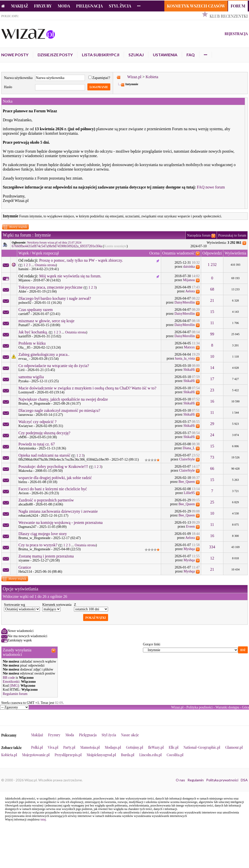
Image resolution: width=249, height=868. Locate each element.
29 (212, 424)
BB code (9, 678)
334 (212, 547)
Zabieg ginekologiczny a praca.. (44, 354)
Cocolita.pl (175, 755)
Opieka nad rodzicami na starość (44, 455)
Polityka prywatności (222, 780)
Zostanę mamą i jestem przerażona (46, 556)
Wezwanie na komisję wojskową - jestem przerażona (61, 523)
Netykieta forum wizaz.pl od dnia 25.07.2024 (54, 243)
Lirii (22, 370)
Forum (238, 6)
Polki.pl (37, 747)
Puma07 (24, 325)
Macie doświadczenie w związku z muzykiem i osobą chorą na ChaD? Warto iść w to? (87, 388)
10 (212, 356)
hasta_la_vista (185, 358)
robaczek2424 (28, 516)
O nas (180, 780)
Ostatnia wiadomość (179, 253)
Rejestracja (236, 34)
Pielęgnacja (89, 6)
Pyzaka (23, 381)
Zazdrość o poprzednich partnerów (46, 500)
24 (212, 435)
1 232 (212, 265)
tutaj (43, 819)
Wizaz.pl (134, 77)
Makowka (25, 471)
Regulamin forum (15, 694)
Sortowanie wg (14, 605)
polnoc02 (25, 303)
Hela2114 (25, 572)
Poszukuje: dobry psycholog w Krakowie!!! (53, 466)
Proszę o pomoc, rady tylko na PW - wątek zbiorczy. (81, 260)
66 (212, 468)
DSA (244, 780)
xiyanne (24, 560)
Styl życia (120, 6)
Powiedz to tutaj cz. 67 (37, 444)
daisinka (189, 267)
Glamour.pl (234, 747)
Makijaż (20, 6)
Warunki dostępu (227, 707)
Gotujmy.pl (135, 747)
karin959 (25, 336)
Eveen (190, 527)
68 (212, 289)
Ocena (155, 253)
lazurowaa (26, 415)
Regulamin (196, 780)
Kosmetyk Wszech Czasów (196, 6)
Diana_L (189, 448)
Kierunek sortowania (57, 605)
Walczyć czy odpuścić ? (37, 422)
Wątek (24, 253)
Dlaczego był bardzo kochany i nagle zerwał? (55, 298)
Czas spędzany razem (36, 310)
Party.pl (69, 747)
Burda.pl (128, 755)
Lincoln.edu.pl (150, 755)
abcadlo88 (26, 504)
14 (212, 368)
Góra (246, 707)
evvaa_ (23, 359)
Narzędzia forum (199, 235)
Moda (64, 6)
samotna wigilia (31, 377)
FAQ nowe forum (211, 187)
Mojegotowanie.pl (36, 755)
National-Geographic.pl (202, 747)
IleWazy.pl (156, 747)
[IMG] (14, 686)
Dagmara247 (27, 527)
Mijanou (24, 280)
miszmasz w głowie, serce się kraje (46, 321)
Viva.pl (53, 747)
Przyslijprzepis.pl (68, 755)
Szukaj (136, 55)
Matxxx (189, 347)
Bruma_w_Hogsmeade (34, 403)
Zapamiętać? (99, 78)
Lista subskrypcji (101, 55)
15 (212, 312)
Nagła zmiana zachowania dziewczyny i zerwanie (58, 511)
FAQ (191, 55)
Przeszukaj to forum (232, 235)
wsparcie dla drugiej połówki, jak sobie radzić (55, 478)
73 (212, 457)
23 (212, 390)
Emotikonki (11, 682)
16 (212, 401)
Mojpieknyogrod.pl (101, 755)
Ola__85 (24, 347)
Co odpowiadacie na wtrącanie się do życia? (54, 366)
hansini (23, 269)
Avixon (24, 493)
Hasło (8, 87)
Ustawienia (165, 55)
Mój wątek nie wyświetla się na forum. (70, 276)
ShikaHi (189, 370)
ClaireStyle (187, 459)
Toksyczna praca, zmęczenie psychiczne (50, 287)
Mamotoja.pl (90, 747)
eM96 (23, 437)
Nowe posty (15, 55)
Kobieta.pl (9, 755)
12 (212, 558)
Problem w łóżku (32, 343)
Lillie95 (189, 493)
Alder (22, 291)
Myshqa (189, 549)
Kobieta (152, 77)
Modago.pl (113, 747)
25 (212, 502)
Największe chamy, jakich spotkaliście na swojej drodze (63, 399)
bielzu (23, 482)
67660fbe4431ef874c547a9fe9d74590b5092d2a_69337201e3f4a (57, 246)
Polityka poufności (200, 707)
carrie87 (24, 314)
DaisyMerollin (185, 302)
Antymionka (27, 448)
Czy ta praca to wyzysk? (38, 545)
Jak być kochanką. (33, 332)
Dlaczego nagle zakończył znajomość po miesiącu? (59, 410)
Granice (25, 567)
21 (212, 300)
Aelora (190, 291)
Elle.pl (173, 747)
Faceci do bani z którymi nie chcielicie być (53, 489)
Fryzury (43, 6)
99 (212, 334)
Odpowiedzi (212, 253)
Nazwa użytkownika (18, 78)
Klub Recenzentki (229, 16)
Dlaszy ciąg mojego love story (43, 534)
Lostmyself (26, 392)
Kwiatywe (26, 426)
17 (212, 379)
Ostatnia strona (45, 265)
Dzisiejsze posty (55, 55)
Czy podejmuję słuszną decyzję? (44, 433)
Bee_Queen (187, 482)
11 (212, 323)
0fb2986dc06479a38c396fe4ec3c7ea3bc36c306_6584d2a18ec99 (63, 460)
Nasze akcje (130, 735)
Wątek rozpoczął (45, 253)
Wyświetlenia (235, 253)
